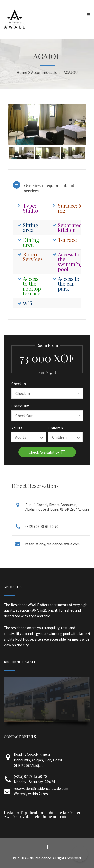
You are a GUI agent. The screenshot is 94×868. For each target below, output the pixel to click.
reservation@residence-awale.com (53, 544)
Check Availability (47, 452)
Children (56, 428)
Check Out (20, 406)
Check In (19, 384)
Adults (17, 428)
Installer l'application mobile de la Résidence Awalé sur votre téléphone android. (45, 814)
